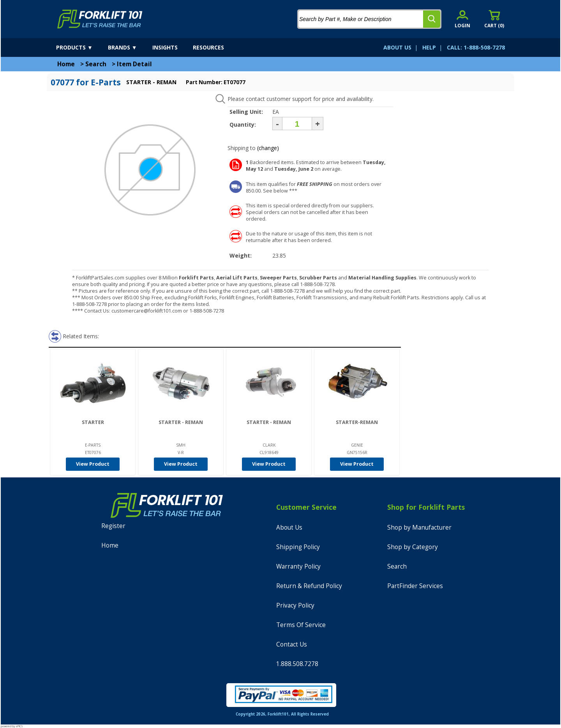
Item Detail (134, 64)
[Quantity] (297, 124)
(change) (268, 148)
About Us (289, 527)
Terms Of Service (301, 625)
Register (113, 526)
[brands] (129, 48)
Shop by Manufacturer (419, 527)
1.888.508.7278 (297, 664)
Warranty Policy (298, 566)
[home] (100, 19)
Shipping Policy (298, 547)
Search (96, 64)
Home (66, 64)
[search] (432, 19)
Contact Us (292, 644)
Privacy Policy (295, 605)
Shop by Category (413, 547)
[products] (81, 48)
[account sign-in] (462, 19)
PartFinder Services (415, 586)
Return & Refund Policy (309, 586)
